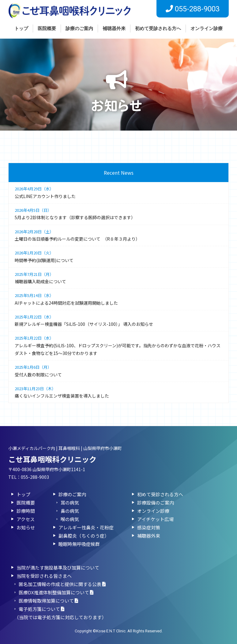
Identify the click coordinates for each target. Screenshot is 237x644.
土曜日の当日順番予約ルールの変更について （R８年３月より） (118, 235)
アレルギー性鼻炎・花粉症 (86, 527)
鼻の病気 (70, 511)
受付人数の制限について (118, 370)
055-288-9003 (35, 477)
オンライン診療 (207, 29)
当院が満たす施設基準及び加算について (58, 568)
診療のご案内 (79, 29)
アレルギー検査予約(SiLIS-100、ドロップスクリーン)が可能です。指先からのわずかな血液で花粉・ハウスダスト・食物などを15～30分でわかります (118, 345)
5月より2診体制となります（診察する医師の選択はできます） (118, 213)
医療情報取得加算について (48, 601)
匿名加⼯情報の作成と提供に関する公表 (62, 584)
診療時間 (26, 511)
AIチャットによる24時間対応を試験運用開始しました (118, 299)
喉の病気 (70, 519)
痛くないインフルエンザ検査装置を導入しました (118, 392)
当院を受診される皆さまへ (44, 576)
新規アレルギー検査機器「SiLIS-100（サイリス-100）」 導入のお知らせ (118, 320)
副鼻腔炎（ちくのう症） (84, 536)
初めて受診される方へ (158, 29)
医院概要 (47, 29)
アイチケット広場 (155, 519)
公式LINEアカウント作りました (118, 192)
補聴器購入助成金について (118, 278)
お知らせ (26, 527)
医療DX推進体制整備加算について (56, 592)
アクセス (26, 519)
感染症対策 (149, 527)
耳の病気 (70, 503)
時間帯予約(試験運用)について (118, 256)
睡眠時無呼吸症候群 (79, 544)
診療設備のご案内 (156, 503)
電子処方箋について (41, 609)
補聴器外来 (114, 29)
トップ (21, 29)
